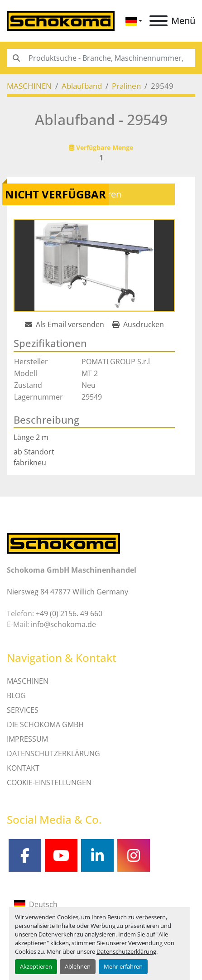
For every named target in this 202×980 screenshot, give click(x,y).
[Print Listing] (138, 324)
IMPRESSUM (27, 739)
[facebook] (25, 855)
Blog (16, 695)
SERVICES (23, 710)
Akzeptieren (36, 966)
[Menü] (159, 21)
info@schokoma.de (63, 624)
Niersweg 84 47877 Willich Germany (67, 592)
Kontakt (23, 768)
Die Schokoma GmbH (45, 724)
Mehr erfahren (123, 966)
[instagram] (134, 855)
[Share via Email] (66, 324)
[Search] (101, 58)
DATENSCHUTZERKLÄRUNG (53, 753)
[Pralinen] (126, 86)
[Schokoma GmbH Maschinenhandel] (63, 542)
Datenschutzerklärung (126, 951)
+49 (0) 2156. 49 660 (69, 613)
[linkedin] (97, 855)
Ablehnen (78, 966)
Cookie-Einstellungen (49, 782)
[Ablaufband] (82, 86)
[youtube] (61, 855)
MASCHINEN (28, 681)
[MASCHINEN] (29, 86)
